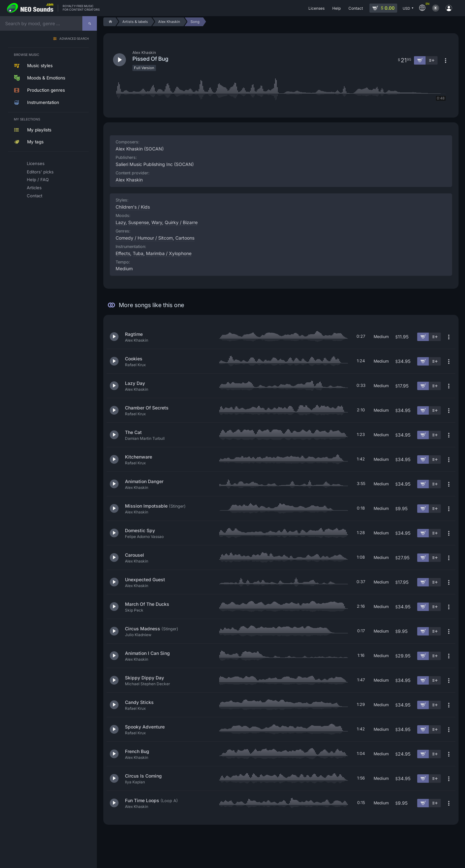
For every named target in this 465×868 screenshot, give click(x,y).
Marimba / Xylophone (169, 253)
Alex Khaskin (129, 180)
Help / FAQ (38, 180)
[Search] (90, 23)
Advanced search (74, 39)
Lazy (121, 222)
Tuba (138, 253)
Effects (123, 253)
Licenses (36, 163)
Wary (157, 222)
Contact (35, 196)
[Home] (109, 22)
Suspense (139, 222)
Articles (34, 188)
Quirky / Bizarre (181, 222)
